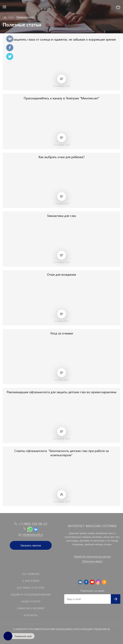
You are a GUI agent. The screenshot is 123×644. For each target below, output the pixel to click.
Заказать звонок (31, 545)
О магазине (31, 581)
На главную (31, 574)
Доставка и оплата (31, 588)
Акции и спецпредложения (31, 594)
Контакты (31, 615)
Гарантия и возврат (31, 608)
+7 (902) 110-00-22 (33, 524)
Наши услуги (31, 601)
